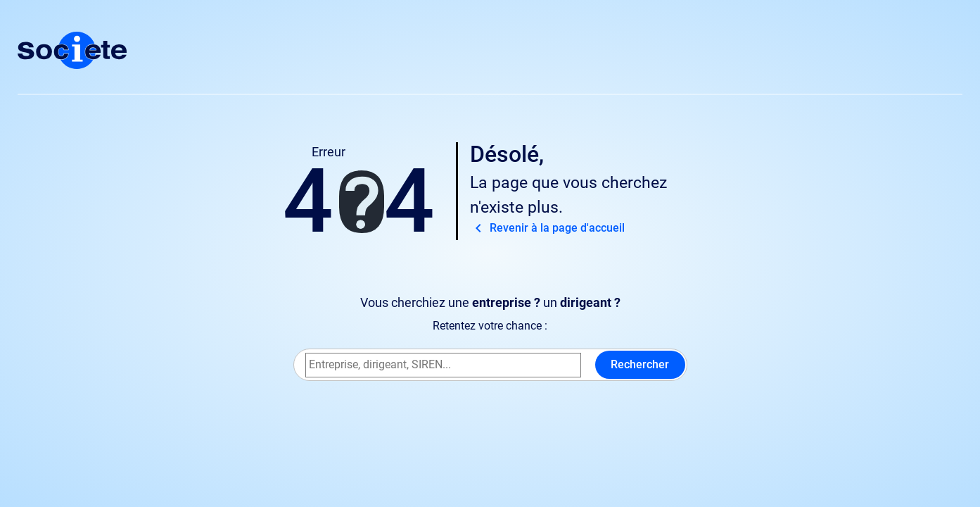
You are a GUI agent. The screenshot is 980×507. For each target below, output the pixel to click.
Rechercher (640, 364)
